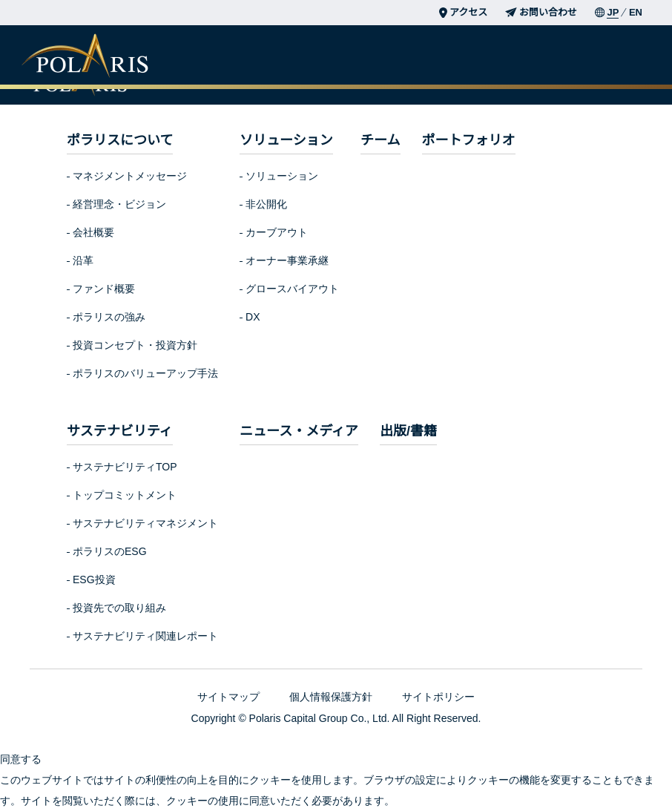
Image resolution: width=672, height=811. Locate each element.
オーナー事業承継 (286, 260)
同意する (21, 759)
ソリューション (281, 176)
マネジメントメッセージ (130, 176)
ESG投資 (93, 579)
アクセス (463, 12)
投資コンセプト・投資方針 (135, 345)
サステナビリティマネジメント (145, 523)
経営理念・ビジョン (119, 204)
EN (636, 12)
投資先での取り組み (119, 608)
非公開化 (266, 204)
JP (613, 12)
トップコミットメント (125, 495)
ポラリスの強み (109, 317)
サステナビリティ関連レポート (145, 636)
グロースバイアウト (291, 289)
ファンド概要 (104, 289)
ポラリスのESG (109, 551)
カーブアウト (276, 232)
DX (251, 317)
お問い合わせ (541, 12)
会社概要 (93, 232)
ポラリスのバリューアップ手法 (145, 373)
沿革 (83, 260)
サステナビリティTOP (125, 467)
